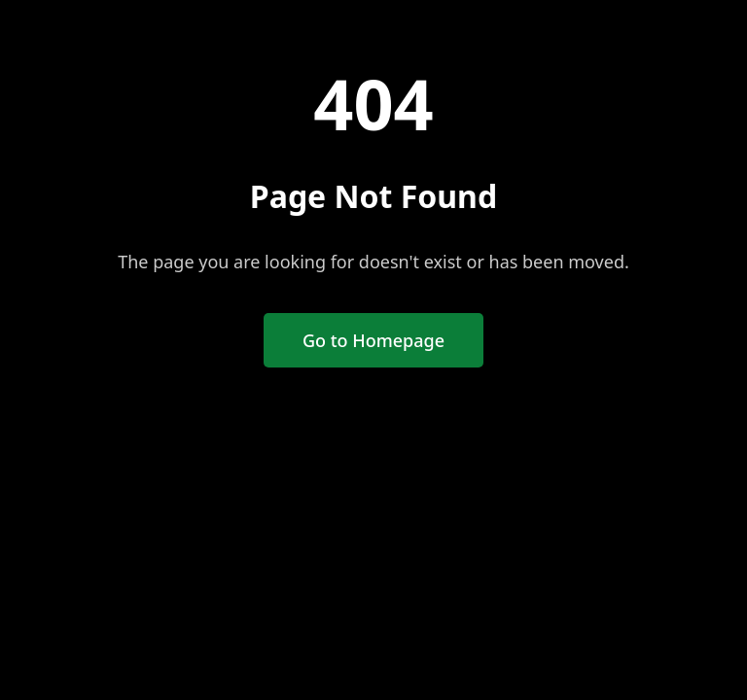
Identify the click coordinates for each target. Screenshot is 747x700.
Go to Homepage (373, 340)
